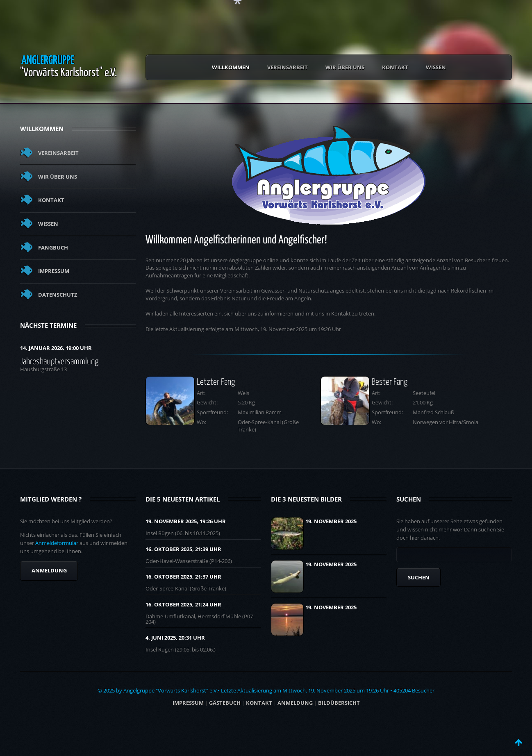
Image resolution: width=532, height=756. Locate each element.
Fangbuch (53, 247)
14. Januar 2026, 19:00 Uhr (56, 348)
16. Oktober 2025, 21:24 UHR (183, 604)
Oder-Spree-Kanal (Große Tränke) (186, 588)
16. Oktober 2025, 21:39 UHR (183, 549)
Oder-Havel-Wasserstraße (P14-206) (189, 561)
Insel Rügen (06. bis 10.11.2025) (183, 533)
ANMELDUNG (295, 703)
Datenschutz (58, 295)
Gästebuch (225, 703)
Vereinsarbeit (288, 67)
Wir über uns (345, 67)
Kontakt (395, 67)
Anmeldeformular (57, 543)
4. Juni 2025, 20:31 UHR (175, 638)
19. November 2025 (331, 521)
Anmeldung (49, 570)
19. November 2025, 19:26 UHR (186, 521)
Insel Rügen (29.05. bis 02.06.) (181, 649)
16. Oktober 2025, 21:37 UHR (183, 577)
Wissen (436, 67)
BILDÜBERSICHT (339, 703)
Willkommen (231, 67)
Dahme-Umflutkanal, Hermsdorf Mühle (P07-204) (200, 619)
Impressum (54, 271)
